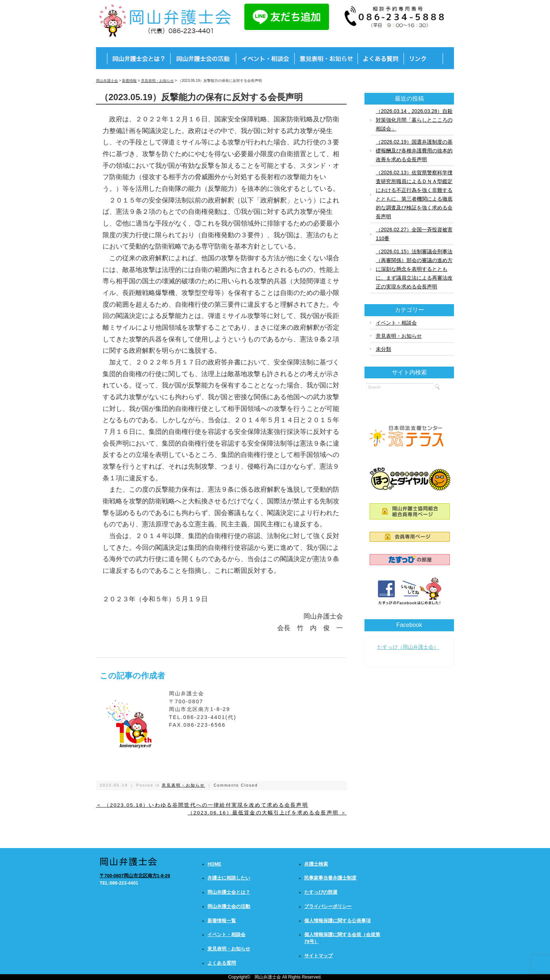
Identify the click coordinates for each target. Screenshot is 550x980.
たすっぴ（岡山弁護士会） (408, 647)
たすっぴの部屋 (321, 892)
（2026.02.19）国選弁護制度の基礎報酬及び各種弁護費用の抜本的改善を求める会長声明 (414, 151)
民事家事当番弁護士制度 (330, 878)
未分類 (383, 349)
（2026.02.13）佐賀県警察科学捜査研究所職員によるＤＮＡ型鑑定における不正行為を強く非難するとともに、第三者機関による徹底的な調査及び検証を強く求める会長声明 (414, 194)
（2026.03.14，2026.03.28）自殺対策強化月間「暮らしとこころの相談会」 (414, 120)
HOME (214, 864)
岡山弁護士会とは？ (229, 892)
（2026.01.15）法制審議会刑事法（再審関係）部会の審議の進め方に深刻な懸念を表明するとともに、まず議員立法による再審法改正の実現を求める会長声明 (414, 269)
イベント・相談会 (396, 323)
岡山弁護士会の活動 (229, 907)
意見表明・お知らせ (183, 785)
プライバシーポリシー (328, 907)
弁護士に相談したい (229, 878)
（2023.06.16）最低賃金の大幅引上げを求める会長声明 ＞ (267, 813)
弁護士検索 (316, 864)
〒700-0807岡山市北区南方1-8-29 (135, 876)
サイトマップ (318, 956)
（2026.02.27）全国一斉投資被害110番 (414, 234)
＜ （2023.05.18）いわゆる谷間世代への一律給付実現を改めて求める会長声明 (202, 805)
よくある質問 (222, 963)
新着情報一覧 (222, 921)
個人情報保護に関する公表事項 (337, 921)
